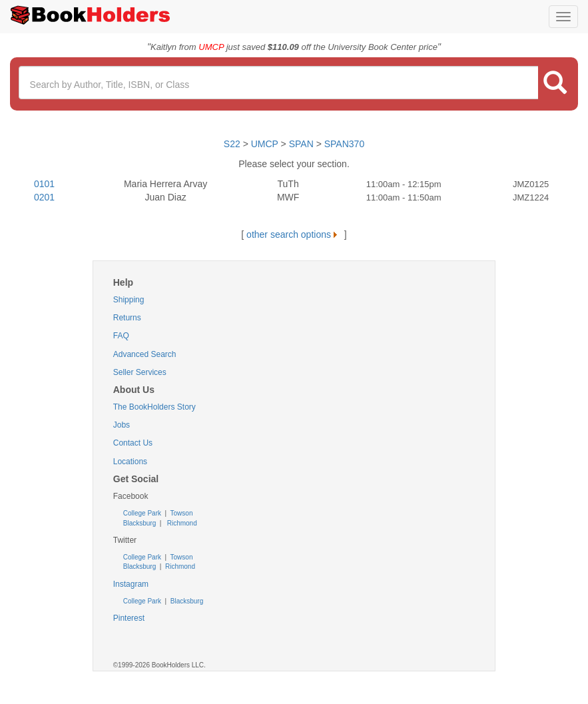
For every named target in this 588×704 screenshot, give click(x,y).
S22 (232, 144)
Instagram (131, 584)
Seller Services (140, 372)
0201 (44, 197)
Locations (130, 462)
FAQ (121, 336)
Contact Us (133, 443)
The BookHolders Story (154, 407)
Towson (181, 513)
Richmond (181, 523)
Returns (127, 318)
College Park (143, 513)
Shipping (129, 300)
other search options (294, 234)
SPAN (301, 144)
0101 (44, 184)
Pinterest (129, 618)
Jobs (122, 425)
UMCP (266, 144)
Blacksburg (140, 523)
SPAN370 (344, 144)
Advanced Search (145, 354)
